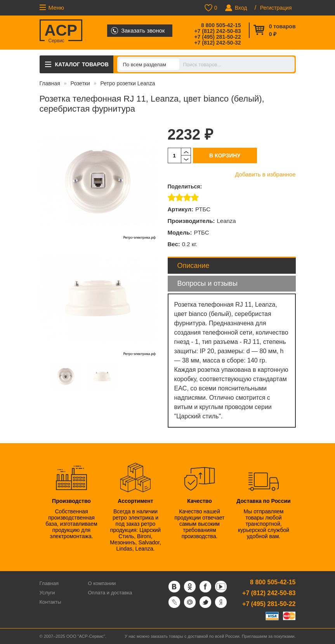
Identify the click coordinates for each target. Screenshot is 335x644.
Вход (241, 8)
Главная (50, 83)
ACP (61, 31)
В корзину (225, 155)
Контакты (50, 602)
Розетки (80, 83)
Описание (194, 266)
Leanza (226, 221)
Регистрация (276, 8)
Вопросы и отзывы (207, 283)
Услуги (47, 593)
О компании (102, 583)
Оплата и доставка (110, 593)
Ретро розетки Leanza (128, 83)
